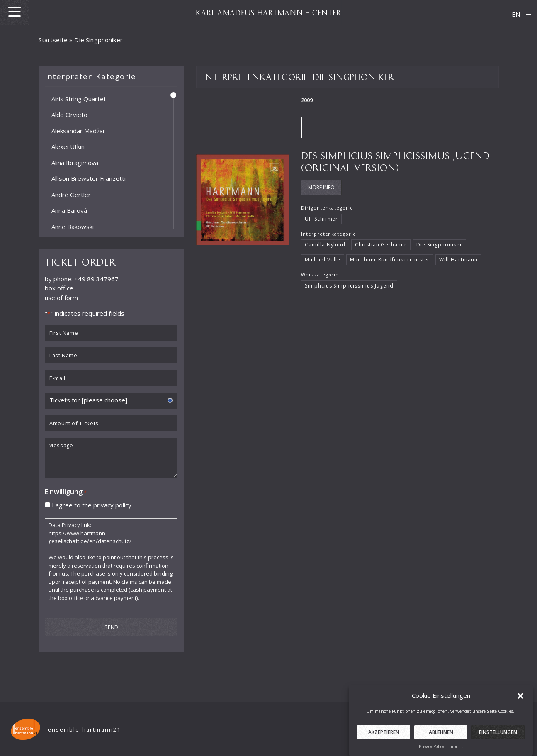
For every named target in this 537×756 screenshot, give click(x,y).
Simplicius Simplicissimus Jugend (349, 286)
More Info (321, 187)
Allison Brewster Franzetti (89, 178)
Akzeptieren (384, 740)
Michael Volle (323, 260)
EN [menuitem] (516, 14)
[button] (520, 703)
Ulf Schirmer (322, 219)
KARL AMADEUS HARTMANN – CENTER (269, 12)
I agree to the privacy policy (92, 505)
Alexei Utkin (68, 146)
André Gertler (71, 194)
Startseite (53, 40)
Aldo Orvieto (69, 115)
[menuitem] (516, 14)
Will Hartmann (458, 260)
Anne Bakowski (73, 226)
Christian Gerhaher (381, 245)
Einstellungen (498, 740)
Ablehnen (441, 740)
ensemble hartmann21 (84, 730)
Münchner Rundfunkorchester (390, 260)
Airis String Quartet (79, 98)
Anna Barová (69, 210)
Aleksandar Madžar (78, 130)
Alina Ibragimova (75, 162)
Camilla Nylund (325, 245)
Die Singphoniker (439, 245)
